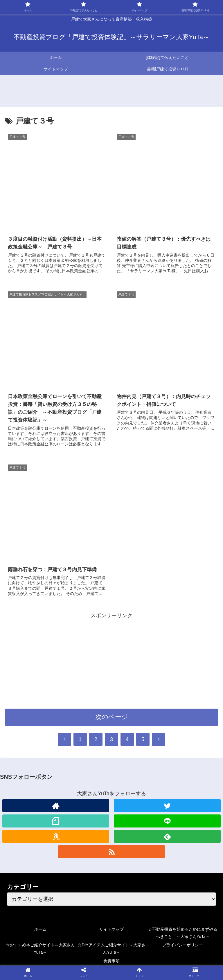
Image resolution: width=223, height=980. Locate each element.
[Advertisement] (111, 661)
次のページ (112, 718)
